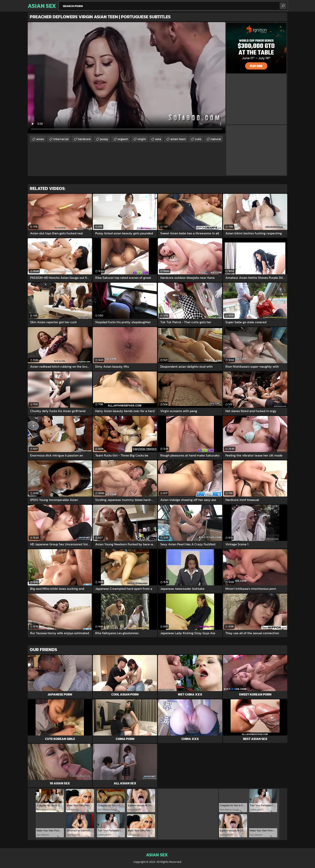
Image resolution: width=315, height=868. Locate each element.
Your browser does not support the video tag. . (127, 78)
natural (216, 139)
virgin (142, 139)
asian (40, 139)
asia (158, 139)
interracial (61, 139)
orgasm (123, 139)
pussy (104, 139)
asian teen (178, 139)
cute (198, 139)
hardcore (84, 139)
